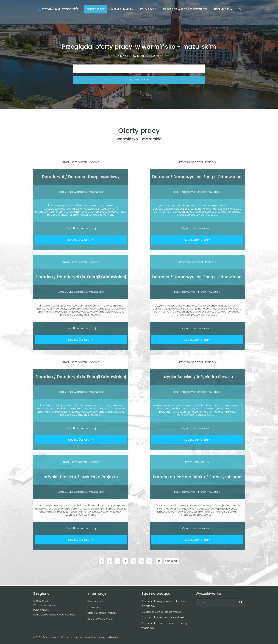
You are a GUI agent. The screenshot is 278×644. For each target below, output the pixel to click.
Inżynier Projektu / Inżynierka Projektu (81, 477)
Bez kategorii (96, 601)
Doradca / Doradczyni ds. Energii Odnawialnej (197, 177)
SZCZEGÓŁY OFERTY (81, 240)
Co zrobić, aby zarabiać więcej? (162, 612)
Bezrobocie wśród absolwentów (54, 615)
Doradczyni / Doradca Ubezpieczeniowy (81, 177)
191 (159, 561)
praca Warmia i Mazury (102, 613)
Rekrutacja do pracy (100, 619)
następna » (172, 561)
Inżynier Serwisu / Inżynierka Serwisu (197, 377)
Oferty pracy (41, 601)
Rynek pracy (41, 610)
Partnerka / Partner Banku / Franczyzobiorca (197, 477)
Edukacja (93, 607)
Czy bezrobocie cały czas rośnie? (163, 617)
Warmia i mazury (44, 605)
